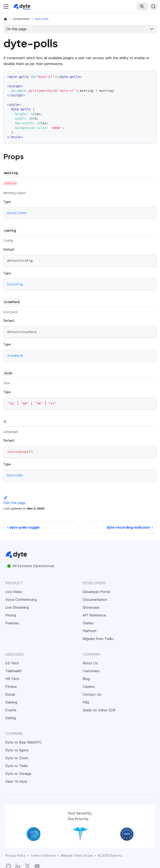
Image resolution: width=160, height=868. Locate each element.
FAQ (86, 702)
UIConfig (15, 284)
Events (11, 710)
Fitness (11, 687)
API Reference (94, 615)
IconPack (15, 356)
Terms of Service (43, 855)
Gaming (11, 702)
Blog (86, 679)
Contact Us (92, 694)
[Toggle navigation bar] (6, 7)
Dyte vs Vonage (18, 774)
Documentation (95, 600)
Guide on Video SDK (99, 710)
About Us (90, 663)
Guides (88, 623)
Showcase (91, 607)
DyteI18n (15, 476)
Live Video (14, 592)
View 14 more (16, 781)
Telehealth (14, 671)
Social (10, 694)
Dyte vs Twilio (17, 766)
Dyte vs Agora (17, 750)
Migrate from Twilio (98, 639)
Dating (10, 718)
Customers (91, 671)
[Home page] (5, 19)
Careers (89, 687)
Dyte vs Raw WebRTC (23, 742)
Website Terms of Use (77, 855)
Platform (89, 631)
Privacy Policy (15, 855)
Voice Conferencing (21, 600)
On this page (16, 29)
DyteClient (17, 213)
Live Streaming (17, 607)
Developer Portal (96, 592)
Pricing (11, 615)
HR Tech (12, 679)
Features (12, 623)
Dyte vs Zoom (17, 758)
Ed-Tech (12, 663)
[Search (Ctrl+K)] (153, 7)
